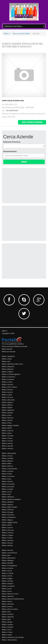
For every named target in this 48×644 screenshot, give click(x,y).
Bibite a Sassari (7, 528)
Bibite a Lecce (7, 492)
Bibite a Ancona (7, 550)
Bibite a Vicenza (8, 448)
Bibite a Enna (7, 479)
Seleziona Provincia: (12, 142)
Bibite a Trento (7, 632)
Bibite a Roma (7, 525)
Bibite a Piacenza (8, 515)
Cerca (24, 162)
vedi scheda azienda (32, 122)
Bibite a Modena (8, 502)
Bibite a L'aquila (7, 489)
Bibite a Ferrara (7, 384)
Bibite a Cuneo (7, 382)
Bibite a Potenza (8, 614)
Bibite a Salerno (8, 431)
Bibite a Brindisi (7, 563)
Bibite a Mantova (8, 497)
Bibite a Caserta (8, 471)
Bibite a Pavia (7, 415)
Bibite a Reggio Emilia (10, 522)
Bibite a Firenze (7, 481)
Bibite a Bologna (8, 560)
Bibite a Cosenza (8, 379)
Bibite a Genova (8, 581)
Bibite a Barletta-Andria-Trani (12, 364)
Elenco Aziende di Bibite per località (15, 346)
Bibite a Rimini (7, 428)
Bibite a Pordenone (9, 517)
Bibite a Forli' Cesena (9, 387)
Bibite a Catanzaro (9, 377)
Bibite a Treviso (7, 441)
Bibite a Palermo (8, 510)
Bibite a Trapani (8, 535)
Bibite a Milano (7, 405)
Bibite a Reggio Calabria (10, 425)
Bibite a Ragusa (7, 520)
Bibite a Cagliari (8, 372)
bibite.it (5, 331)
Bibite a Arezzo (7, 456)
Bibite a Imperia (8, 583)
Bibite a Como (7, 571)
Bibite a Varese (7, 443)
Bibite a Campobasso (9, 566)
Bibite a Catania (8, 568)
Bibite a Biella (7, 463)
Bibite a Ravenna (8, 617)
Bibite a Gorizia (7, 390)
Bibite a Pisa (6, 612)
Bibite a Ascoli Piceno (9, 553)
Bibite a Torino (7, 438)
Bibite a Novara (7, 504)
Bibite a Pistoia (7, 420)
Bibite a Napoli (7, 407)
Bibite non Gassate (9, 352)
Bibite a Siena (7, 433)
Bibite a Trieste (7, 538)
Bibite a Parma (7, 607)
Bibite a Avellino (8, 458)
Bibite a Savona (7, 624)
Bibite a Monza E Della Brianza (13, 599)
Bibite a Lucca (7, 591)
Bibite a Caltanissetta (9, 469)
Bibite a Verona (7, 543)
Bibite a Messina (8, 596)
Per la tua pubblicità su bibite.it (13, 344)
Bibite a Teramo (8, 533)
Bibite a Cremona (8, 476)
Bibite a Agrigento (8, 356)
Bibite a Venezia (8, 540)
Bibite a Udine (7, 635)
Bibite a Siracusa (8, 530)
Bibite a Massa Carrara (10, 594)
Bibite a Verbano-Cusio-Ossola (13, 637)
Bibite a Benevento (9, 558)
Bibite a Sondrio (8, 627)
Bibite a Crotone (8, 573)
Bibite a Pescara (8, 418)
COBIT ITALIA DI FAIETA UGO (13, 101)
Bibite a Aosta (7, 359)
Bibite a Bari (6, 555)
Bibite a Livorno (7, 397)
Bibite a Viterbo (7, 545)
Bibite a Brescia (7, 466)
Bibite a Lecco (7, 589)
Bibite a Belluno (7, 461)
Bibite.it (7, 34)
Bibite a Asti (6, 361)
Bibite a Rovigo (7, 622)
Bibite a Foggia (7, 578)
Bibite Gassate (7, 349)
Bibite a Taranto (8, 436)
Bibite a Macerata (8, 400)
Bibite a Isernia (7, 392)
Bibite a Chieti (7, 474)
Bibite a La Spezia (8, 586)
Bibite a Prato (7, 423)
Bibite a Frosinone (8, 484)
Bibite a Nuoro (7, 601)
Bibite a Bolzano (8, 369)
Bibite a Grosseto (8, 487)
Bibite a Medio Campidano (11, 499)
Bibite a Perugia (8, 512)
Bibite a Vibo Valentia (9, 640)
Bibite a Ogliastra (8, 410)
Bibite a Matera (7, 402)
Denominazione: (10, 151)
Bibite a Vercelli (7, 446)
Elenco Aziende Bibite (21, 34)
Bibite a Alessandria (9, 453)
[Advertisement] (22, 185)
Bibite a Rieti (6, 619)
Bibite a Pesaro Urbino (10, 609)
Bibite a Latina (7, 395)
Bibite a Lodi (6, 494)
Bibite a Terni (7, 630)
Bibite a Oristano (8, 604)
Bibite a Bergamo (8, 367)
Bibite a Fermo (7, 576)
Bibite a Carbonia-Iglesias (11, 374)
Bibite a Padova (7, 413)
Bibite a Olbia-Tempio (10, 507)
